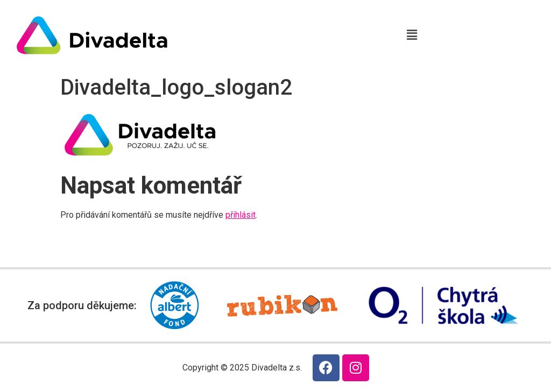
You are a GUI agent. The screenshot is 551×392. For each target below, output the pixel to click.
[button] (412, 35)
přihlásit (241, 215)
